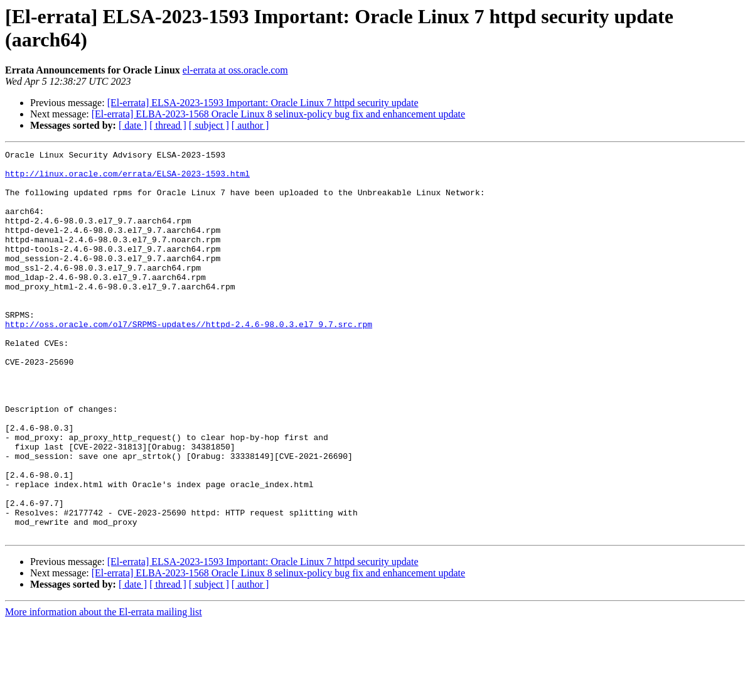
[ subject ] (209, 125)
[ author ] (250, 125)
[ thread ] (168, 125)
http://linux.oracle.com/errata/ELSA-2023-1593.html (127, 179)
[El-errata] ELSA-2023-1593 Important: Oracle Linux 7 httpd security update (263, 103)
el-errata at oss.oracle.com (235, 70)
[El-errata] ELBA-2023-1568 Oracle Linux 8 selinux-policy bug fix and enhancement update (278, 114)
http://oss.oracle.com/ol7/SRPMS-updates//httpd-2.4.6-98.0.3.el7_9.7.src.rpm (189, 360)
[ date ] (133, 125)
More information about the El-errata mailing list (104, 689)
